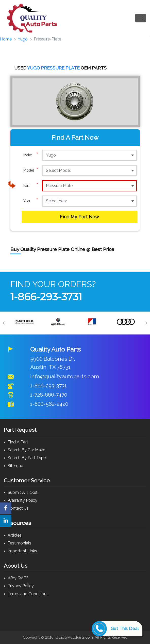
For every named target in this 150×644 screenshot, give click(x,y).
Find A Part (18, 442)
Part (31, 186)
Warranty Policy (22, 500)
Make (31, 155)
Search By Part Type (27, 458)
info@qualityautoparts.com (65, 376)
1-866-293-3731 (46, 297)
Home (6, 39)
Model (31, 170)
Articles (15, 535)
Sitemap (15, 466)
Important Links (22, 551)
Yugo (23, 39)
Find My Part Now (79, 217)
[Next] (146, 323)
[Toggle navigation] (141, 18)
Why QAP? (18, 578)
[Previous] (4, 323)
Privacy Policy (21, 586)
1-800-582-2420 (49, 404)
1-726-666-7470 (49, 395)
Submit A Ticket (23, 492)
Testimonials (19, 543)
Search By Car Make (26, 450)
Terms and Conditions (28, 594)
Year (31, 201)
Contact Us (18, 508)
